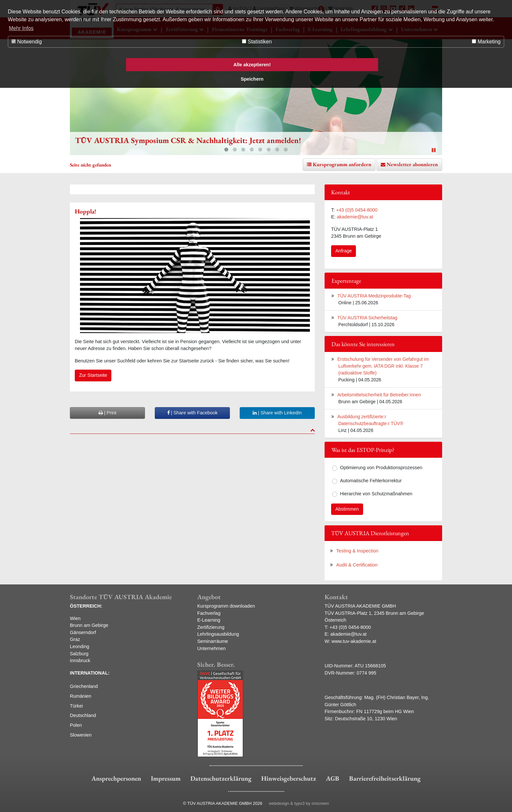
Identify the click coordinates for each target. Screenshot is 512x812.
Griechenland (84, 686)
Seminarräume (213, 641)
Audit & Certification (357, 565)
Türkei (76, 706)
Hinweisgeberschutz (289, 778)
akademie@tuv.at (355, 217)
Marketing (486, 42)
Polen (76, 725)
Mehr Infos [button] (21, 28)
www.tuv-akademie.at (354, 641)
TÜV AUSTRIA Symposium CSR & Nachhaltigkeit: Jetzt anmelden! (188, 140)
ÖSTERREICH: (86, 606)
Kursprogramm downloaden (226, 606)
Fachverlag (209, 613)
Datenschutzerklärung (221, 778)
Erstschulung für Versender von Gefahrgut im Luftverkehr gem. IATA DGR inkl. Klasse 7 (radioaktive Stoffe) (383, 366)
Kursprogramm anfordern (342, 164)
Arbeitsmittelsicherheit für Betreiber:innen (379, 395)
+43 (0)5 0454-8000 (357, 210)
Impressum (166, 778)
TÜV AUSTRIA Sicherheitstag (367, 318)
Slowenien (81, 735)
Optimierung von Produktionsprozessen (381, 468)
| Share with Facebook (192, 413)
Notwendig (27, 42)
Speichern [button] (252, 79)
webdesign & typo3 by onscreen (299, 803)
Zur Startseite (93, 375)
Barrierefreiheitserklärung (385, 778)
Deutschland (83, 715)
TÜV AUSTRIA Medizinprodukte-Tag (374, 296)
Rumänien (81, 696)
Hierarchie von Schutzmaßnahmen (376, 494)
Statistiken (257, 42)
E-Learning (209, 620)
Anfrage (344, 251)
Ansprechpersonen (116, 778)
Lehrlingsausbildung (218, 634)
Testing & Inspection (357, 551)
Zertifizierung (211, 627)
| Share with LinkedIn (277, 413)
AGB (333, 778)
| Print (107, 413)
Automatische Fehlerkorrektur (371, 481)
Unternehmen (211, 648)
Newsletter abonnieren (412, 164)
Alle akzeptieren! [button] (252, 65)
